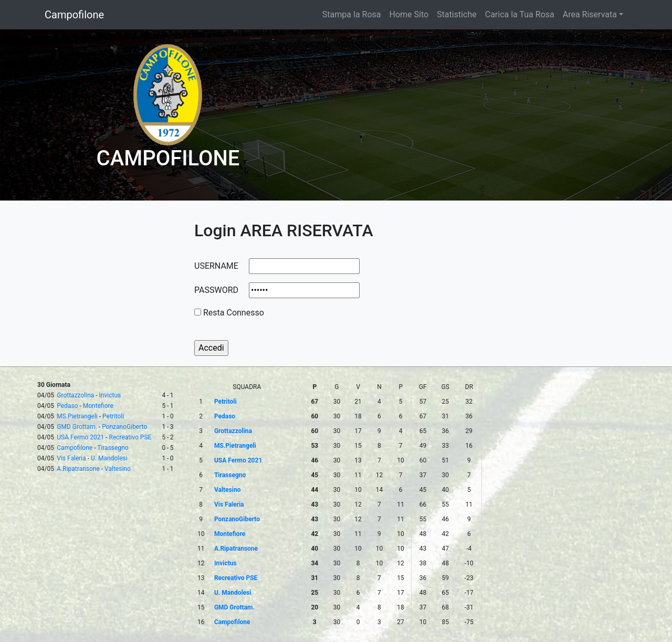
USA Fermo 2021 (80, 437)
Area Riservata (590, 14)
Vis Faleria (71, 458)
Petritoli (113, 416)
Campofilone (74, 15)
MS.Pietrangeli (77, 416)
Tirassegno (113, 448)
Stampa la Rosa (352, 14)
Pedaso (67, 406)
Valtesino (118, 469)
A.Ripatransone (78, 469)
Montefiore (98, 406)
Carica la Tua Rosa (520, 14)
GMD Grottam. (77, 427)
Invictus (110, 395)
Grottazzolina (75, 395)
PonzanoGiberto (124, 427)
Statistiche (457, 14)
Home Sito (409, 14)
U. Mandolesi (109, 458)
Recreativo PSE (130, 437)
